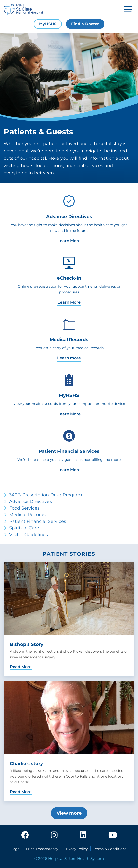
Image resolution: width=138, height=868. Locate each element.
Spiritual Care (24, 528)
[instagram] (54, 835)
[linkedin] (83, 835)
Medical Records (27, 515)
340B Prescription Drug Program (46, 495)
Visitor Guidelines (28, 535)
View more (69, 813)
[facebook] (25, 835)
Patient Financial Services (38, 521)
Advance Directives (30, 501)
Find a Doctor (85, 24)
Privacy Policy (76, 849)
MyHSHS (48, 24)
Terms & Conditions (110, 849)
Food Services (24, 508)
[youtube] (113, 835)
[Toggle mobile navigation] (128, 10)
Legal (16, 849)
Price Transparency (42, 849)
